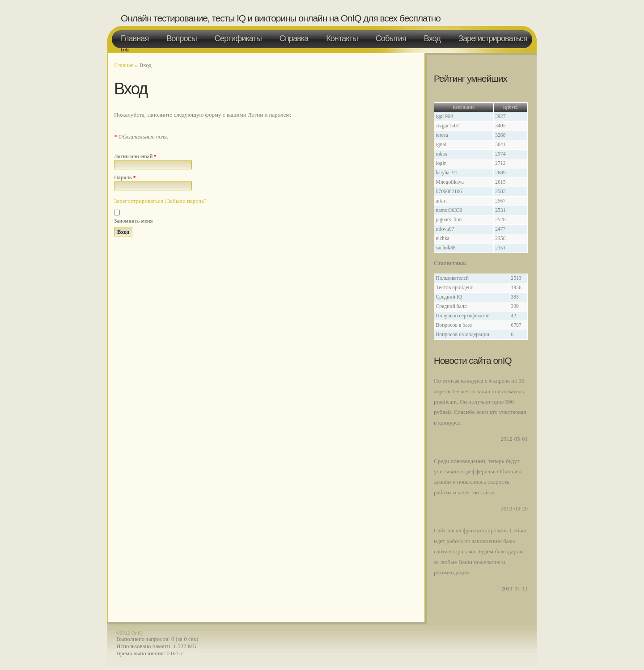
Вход (432, 38)
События (391, 38)
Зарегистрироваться (493, 38)
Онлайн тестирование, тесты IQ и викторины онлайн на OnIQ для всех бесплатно (281, 18)
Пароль (125, 178)
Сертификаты (238, 38)
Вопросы (182, 38)
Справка (294, 38)
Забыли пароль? (187, 201)
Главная (135, 38)
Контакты (342, 38)
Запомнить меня (133, 221)
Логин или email (135, 157)
